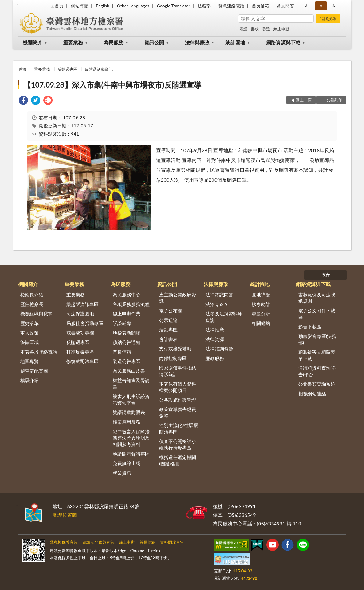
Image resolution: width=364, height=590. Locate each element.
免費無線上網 (127, 463)
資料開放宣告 (172, 542)
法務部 (204, 6)
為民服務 (114, 42)
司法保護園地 (80, 314)
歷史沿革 (29, 323)
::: (18, 5)
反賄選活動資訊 (99, 69)
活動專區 (168, 330)
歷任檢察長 (32, 304)
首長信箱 (260, 6)
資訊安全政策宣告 (98, 542)
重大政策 (29, 333)
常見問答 (285, 6)
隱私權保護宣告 (64, 542)
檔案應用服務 (127, 422)
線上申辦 (281, 29)
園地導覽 (261, 295)
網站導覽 (80, 6)
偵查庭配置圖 (34, 371)
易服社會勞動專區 (85, 323)
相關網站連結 (312, 394)
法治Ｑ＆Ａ (217, 304)
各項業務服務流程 (131, 304)
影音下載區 (310, 327)
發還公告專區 (127, 361)
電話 (243, 29)
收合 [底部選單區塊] (326, 275)
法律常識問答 (219, 295)
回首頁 (57, 6)
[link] (23, 101)
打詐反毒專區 (80, 352)
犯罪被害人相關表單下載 (317, 355)
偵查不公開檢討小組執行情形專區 (178, 444)
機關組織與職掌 (36, 314)
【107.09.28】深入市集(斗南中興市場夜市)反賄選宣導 (112, 85)
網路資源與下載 (283, 42)
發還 (266, 29)
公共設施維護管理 (178, 400)
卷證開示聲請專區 (131, 454)
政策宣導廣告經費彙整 (178, 412)
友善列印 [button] (334, 100)
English (103, 6)
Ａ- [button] (307, 6)
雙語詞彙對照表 (129, 412)
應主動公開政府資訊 (178, 298)
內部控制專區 (173, 358)
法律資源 (215, 339)
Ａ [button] (321, 6)
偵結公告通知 (127, 342)
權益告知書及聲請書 (131, 384)
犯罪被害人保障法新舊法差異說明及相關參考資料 (131, 438)
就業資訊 (122, 473)
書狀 (255, 29)
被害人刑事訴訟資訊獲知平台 (131, 400)
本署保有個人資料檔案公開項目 (178, 387)
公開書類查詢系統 (317, 384)
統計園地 (235, 42)
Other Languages (133, 6)
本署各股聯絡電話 (39, 352)
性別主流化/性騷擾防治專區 (179, 428)
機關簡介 (33, 42)
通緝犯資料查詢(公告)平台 (317, 371)
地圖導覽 (29, 361)
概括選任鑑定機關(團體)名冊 (178, 460)
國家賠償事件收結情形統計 (178, 371)
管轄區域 (29, 342)
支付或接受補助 (175, 349)
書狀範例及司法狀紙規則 (317, 298)
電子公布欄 (171, 311)
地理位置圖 (65, 515)
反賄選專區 (67, 69)
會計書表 (168, 339)
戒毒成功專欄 (80, 333)
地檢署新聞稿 (127, 333)
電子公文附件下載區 (317, 314)
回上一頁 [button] (304, 100)
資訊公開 (154, 42)
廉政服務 (215, 358)
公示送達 (168, 320)
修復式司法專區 (82, 361)
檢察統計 (261, 304)
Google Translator (174, 6)
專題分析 (261, 314)
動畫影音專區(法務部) (317, 339)
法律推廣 (215, 330)
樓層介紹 (29, 380)
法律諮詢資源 (219, 349)
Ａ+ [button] (335, 6)
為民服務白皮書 (129, 371)
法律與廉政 (197, 42)
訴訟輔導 (122, 323)
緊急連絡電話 (231, 6)
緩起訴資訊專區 (82, 304)
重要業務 (73, 42)
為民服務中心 (127, 295)
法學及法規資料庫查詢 (224, 317)
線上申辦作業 (127, 314)
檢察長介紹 (32, 295)
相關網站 (261, 323)
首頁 (23, 69)
